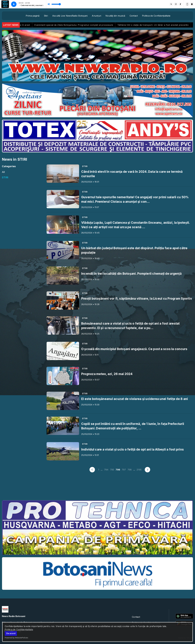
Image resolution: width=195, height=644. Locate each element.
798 (130, 470)
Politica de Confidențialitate (19, 629)
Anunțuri (96, 16)
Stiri (46, 16)
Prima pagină (33, 16)
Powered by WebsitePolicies (16, 638)
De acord (11, 633)
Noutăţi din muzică (115, 16)
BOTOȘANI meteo (97, 488)
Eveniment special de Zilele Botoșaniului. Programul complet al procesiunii (82, 25)
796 (118, 470)
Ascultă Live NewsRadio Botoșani (70, 16)
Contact (134, 16)
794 (106, 470)
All (3, 172)
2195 (139, 470)
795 (112, 470)
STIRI (5, 177)
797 (124, 470)
